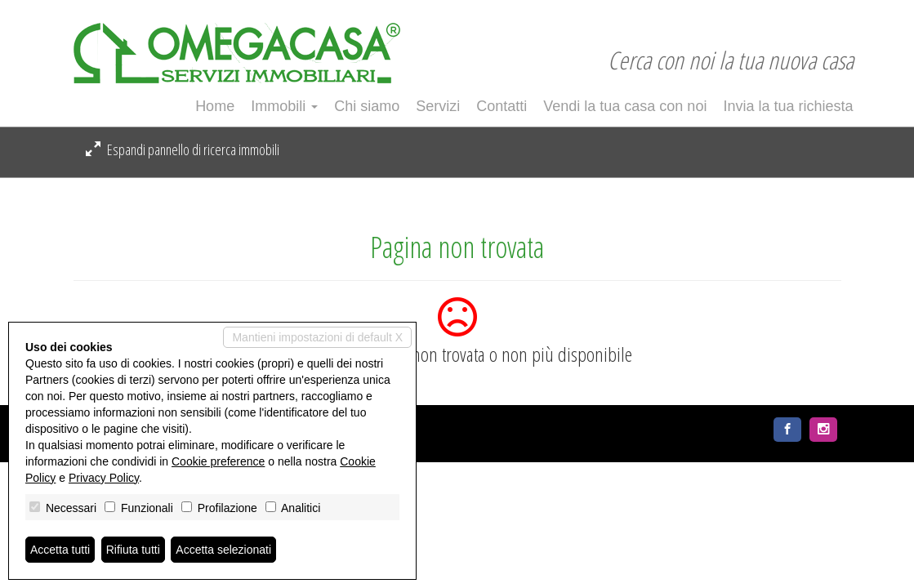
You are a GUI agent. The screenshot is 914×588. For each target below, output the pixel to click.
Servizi (438, 106)
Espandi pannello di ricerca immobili (183, 149)
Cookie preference (218, 461)
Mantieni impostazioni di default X (317, 337)
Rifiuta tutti (133, 550)
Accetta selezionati (223, 550)
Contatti (502, 106)
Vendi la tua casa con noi (625, 106)
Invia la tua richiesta (788, 106)
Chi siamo (367, 106)
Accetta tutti (60, 550)
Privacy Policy (104, 478)
